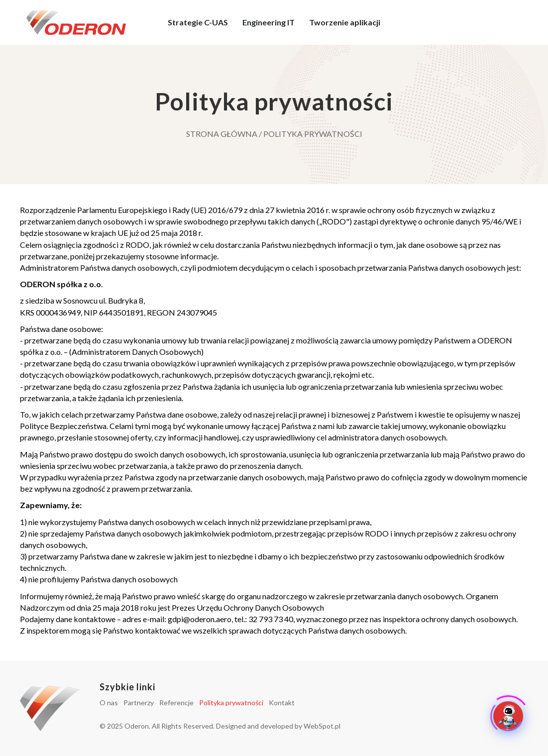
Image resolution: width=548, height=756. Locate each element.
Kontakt (282, 702)
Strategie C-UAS (198, 22)
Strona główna (222, 134)
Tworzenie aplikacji (345, 22)
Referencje (176, 702)
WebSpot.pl (322, 726)
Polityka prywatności (231, 702)
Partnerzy (139, 702)
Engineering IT (269, 22)
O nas (109, 702)
